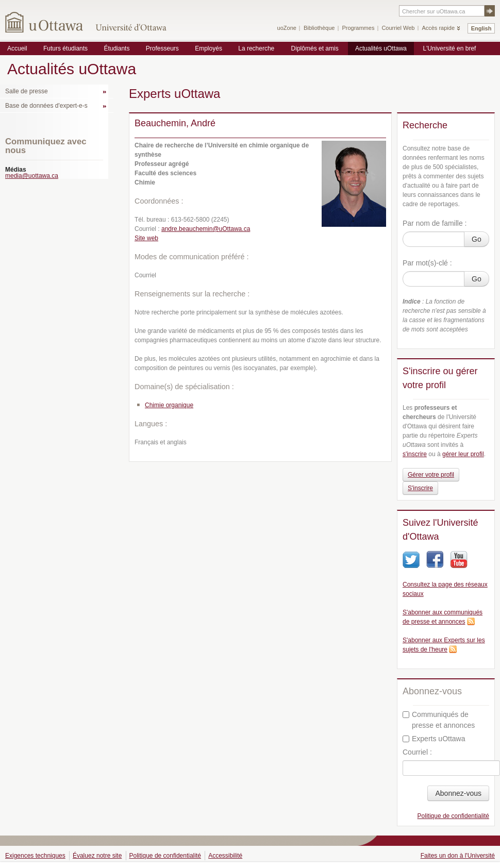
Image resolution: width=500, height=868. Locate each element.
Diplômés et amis (315, 48)
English (481, 28)
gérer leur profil (463, 454)
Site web (146, 238)
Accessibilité (225, 856)
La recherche (256, 48)
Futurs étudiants (65, 48)
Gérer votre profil (431, 475)
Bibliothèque (319, 28)
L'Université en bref (449, 48)
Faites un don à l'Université (458, 856)
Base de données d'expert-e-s (46, 106)
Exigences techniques (35, 856)
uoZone (287, 28)
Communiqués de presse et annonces (439, 720)
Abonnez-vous (458, 793)
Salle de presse (27, 91)
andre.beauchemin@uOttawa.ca (206, 229)
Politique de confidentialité (453, 816)
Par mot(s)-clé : (427, 263)
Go (477, 239)
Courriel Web (398, 28)
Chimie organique (169, 405)
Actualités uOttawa (381, 48)
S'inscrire (420, 488)
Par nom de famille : (435, 223)
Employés (209, 48)
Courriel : (417, 752)
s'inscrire (415, 454)
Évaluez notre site (97, 856)
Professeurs (162, 48)
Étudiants (116, 48)
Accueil (17, 48)
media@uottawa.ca (32, 176)
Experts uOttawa (434, 739)
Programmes (358, 28)
